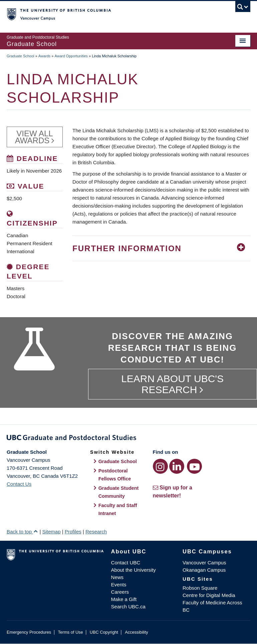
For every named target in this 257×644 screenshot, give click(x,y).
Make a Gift (124, 599)
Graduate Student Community (119, 492)
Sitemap (51, 532)
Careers (120, 592)
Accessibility (136, 632)
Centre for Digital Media (209, 595)
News (117, 577)
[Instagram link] (160, 466)
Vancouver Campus (204, 563)
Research (96, 532)
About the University (134, 570)
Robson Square (200, 588)
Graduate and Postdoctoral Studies (128, 439)
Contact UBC (126, 563)
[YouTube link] (194, 466)
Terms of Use (70, 632)
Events (119, 585)
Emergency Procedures (29, 632)
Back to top (22, 532)
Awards (44, 56)
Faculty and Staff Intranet (118, 509)
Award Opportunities (71, 56)
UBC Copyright (104, 632)
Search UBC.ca (128, 607)
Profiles (73, 532)
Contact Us (19, 484)
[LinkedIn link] (177, 466)
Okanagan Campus (204, 570)
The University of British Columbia (110, 14)
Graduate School (21, 56)
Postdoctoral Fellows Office (115, 475)
